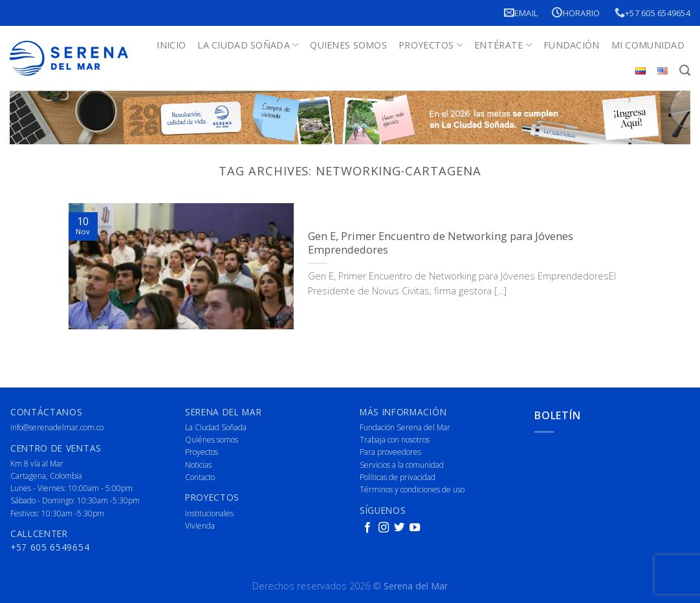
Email (521, 13)
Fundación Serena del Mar (405, 427)
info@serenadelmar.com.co (57, 427)
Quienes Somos (348, 45)
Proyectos (431, 45)
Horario (576, 13)
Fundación (572, 45)
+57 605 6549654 (652, 13)
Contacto (200, 477)
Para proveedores (390, 452)
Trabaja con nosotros (395, 440)
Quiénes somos (212, 440)
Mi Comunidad (648, 45)
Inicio (171, 45)
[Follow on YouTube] (415, 528)
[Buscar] (685, 71)
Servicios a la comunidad (402, 465)
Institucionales (209, 513)
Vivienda (200, 526)
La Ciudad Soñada (248, 45)
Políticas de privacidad (398, 477)
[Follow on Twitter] (399, 528)
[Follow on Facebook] (367, 528)
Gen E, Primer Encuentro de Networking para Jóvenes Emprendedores (441, 243)
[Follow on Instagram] (384, 528)
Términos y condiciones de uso (412, 489)
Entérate (503, 45)
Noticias (198, 465)
